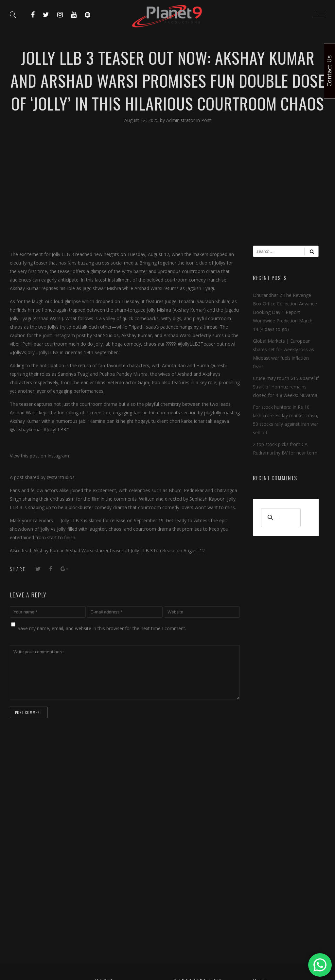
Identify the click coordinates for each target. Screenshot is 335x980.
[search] (280, 518)
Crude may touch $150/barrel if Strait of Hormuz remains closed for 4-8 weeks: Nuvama (286, 387)
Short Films (107, 898)
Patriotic (105, 891)
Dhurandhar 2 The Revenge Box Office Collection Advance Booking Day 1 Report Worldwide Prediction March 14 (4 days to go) (285, 312)
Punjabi (103, 868)
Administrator (181, 120)
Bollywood (106, 861)
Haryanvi (104, 876)
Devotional (107, 883)
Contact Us (265, 856)
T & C (259, 868)
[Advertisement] (167, 190)
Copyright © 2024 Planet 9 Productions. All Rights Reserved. (168, 936)
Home (259, 844)
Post (206, 120)
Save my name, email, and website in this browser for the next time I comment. (102, 628)
